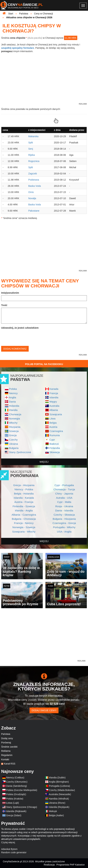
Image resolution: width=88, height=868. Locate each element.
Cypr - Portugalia (64, 485)
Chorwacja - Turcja (64, 489)
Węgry (53, 402)
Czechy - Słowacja (64, 515)
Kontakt (5, 759)
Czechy (13, 440)
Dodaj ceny (7, 738)
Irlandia (13, 410)
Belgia (53, 423)
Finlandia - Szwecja (24, 506)
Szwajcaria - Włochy (24, 532)
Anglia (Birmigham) (59, 782)
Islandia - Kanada (24, 498)
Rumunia (55, 435)
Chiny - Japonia (64, 494)
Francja (54, 393)
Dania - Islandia (64, 510)
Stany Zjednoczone (20, 452)
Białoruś (54, 444)
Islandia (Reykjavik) (59, 807)
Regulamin (7, 755)
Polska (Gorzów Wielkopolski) (22, 790)
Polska (13, 389)
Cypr (52, 440)
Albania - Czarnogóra (24, 515)
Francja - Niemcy (24, 523)
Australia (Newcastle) (60, 794)
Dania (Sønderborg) (17, 786)
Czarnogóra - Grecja (64, 523)
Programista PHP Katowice (70, 865)
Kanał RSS (10, 764)
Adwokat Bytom (9, 849)
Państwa (6, 734)
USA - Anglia (64, 532)
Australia (54, 406)
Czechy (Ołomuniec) (17, 782)
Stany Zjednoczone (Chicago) (22, 807)
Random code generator (14, 852)
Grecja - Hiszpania (24, 485)
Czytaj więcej (8, 842)
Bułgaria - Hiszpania (64, 519)
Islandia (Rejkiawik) (16, 811)
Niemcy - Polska (24, 489)
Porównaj (6, 743)
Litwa (52, 419)
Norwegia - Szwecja (24, 527)
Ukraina (13, 444)
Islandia (54, 397)
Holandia (14, 406)
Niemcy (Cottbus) (15, 778)
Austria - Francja (24, 502)
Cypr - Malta (64, 502)
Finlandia (55, 448)
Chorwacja (15, 414)
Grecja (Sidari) (14, 815)
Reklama (6, 751)
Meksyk (53, 811)
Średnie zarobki (9, 747)
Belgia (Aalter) (56, 815)
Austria (53, 427)
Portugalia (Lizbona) (59, 786)
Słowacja (55, 452)
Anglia (12, 397)
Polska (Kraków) (15, 799)
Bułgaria (14, 448)
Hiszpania (15, 427)
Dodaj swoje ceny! (44, 710)
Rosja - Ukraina (64, 506)
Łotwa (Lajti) (13, 803)
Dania (12, 402)
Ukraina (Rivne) (57, 803)
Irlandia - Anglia (24, 510)
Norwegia (14, 419)
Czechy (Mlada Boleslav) (62, 790)
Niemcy (13, 393)
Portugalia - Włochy (64, 527)
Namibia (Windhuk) (59, 799)
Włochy (13, 423)
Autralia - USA (64, 498)
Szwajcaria (56, 414)
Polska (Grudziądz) (16, 794)
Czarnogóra (56, 431)
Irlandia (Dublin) (57, 778)
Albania (54, 410)
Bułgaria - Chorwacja (24, 519)
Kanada (54, 389)
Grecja (13, 435)
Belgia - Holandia (24, 494)
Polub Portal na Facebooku (44, 364)
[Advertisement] (44, 636)
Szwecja (14, 431)
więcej (44, 462)
